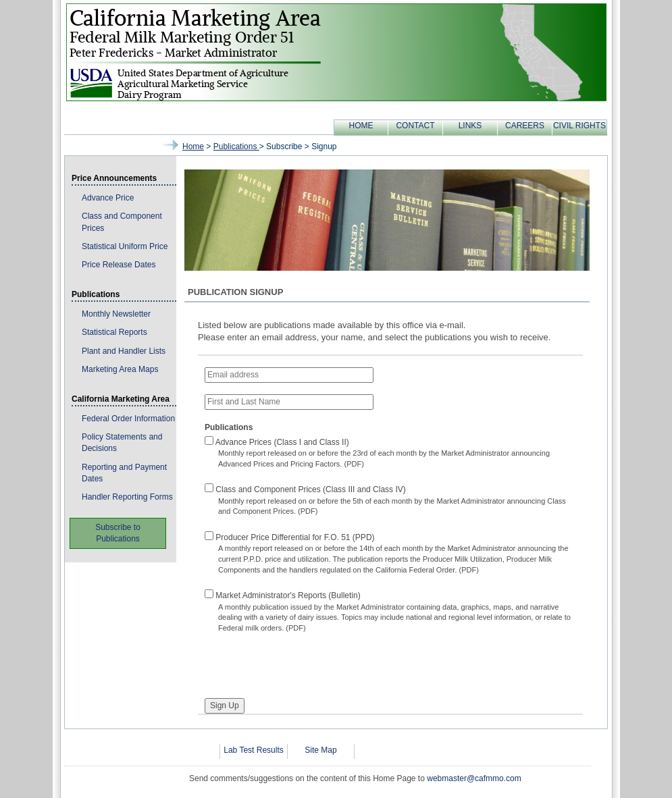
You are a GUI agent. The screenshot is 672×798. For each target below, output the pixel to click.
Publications (96, 294)
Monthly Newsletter (116, 314)
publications (236, 147)
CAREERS (525, 126)
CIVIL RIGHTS (579, 126)
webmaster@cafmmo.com (474, 778)
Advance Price (108, 198)
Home (193, 147)
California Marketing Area (121, 399)
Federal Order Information (128, 419)
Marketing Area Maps (120, 369)
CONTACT (415, 126)
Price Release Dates (119, 265)
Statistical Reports (114, 332)
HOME (361, 126)
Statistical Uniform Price (125, 246)
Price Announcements (114, 178)
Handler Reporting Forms (127, 497)
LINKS (470, 126)
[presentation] (307, 660)
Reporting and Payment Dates (124, 473)
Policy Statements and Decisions (122, 443)
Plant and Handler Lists (124, 351)
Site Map (320, 750)
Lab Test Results (254, 750)
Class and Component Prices (122, 222)
